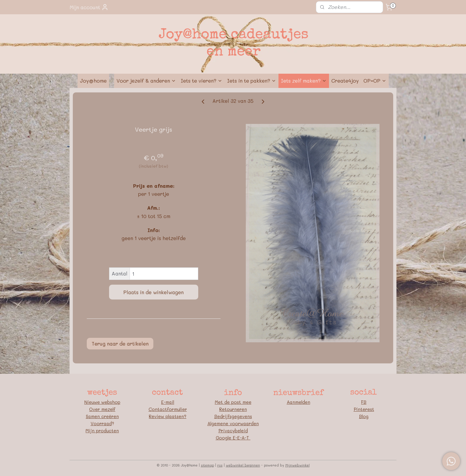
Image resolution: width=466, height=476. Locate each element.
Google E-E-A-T (233, 438)
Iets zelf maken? (304, 81)
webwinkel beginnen (243, 465)
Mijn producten (102, 431)
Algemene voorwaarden (233, 423)
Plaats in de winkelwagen (154, 292)
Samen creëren (102, 416)
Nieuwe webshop (102, 402)
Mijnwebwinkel (297, 465)
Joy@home (93, 81)
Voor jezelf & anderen (146, 81)
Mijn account (89, 7)
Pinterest (364, 409)
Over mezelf (102, 409)
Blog (364, 416)
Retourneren (233, 409)
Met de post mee (233, 402)
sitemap (207, 465)
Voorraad (101, 423)
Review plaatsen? (168, 416)
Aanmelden (299, 402)
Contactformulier (168, 409)
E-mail (168, 402)
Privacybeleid (233, 431)
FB (364, 402)
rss (220, 465)
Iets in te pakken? (252, 81)
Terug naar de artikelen (120, 343)
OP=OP (375, 81)
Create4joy (345, 81)
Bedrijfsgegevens (233, 416)
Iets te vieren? (201, 81)
